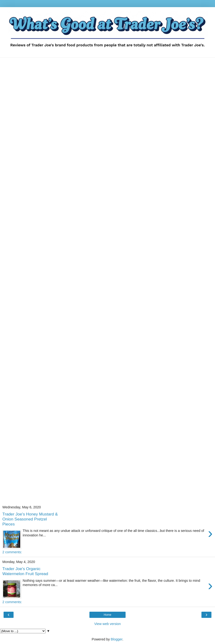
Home (107, 615)
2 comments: (12, 552)
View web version (107, 624)
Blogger (117, 639)
